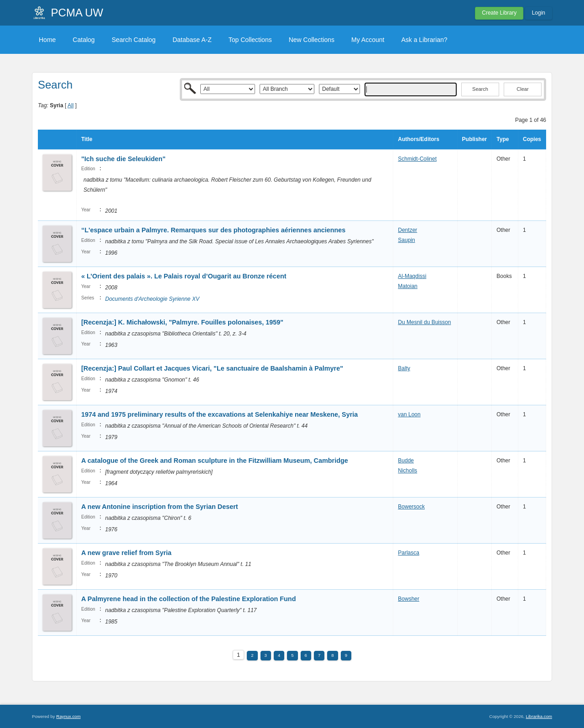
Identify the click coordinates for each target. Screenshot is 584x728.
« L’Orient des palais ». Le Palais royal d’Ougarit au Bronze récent (185, 276)
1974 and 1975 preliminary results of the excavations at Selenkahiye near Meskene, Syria (219, 414)
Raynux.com (68, 716)
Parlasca (409, 553)
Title (87, 139)
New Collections (312, 40)
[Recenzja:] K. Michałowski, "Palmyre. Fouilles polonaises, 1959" (182, 322)
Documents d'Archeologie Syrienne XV (152, 299)
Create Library (499, 13)
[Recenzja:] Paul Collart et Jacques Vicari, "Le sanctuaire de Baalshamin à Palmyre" (212, 368)
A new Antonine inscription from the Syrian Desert (160, 507)
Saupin (406, 240)
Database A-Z (192, 40)
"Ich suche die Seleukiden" (123, 159)
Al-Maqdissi (412, 276)
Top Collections (250, 40)
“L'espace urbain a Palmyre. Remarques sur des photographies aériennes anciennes (213, 230)
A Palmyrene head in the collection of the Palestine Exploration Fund (188, 599)
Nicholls (407, 471)
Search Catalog (134, 40)
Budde (406, 461)
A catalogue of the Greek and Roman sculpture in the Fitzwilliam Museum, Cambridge (215, 461)
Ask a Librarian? (424, 40)
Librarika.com (539, 716)
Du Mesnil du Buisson (424, 322)
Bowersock (411, 507)
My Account (368, 40)
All (70, 105)
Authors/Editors (419, 139)
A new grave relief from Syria (126, 553)
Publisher (475, 139)
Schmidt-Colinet (417, 159)
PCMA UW (77, 13)
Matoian (408, 286)
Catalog (83, 40)
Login (539, 13)
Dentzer (407, 230)
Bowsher (409, 599)
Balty (404, 368)
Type (503, 139)
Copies (532, 139)
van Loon (409, 414)
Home (47, 40)
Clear (522, 89)
